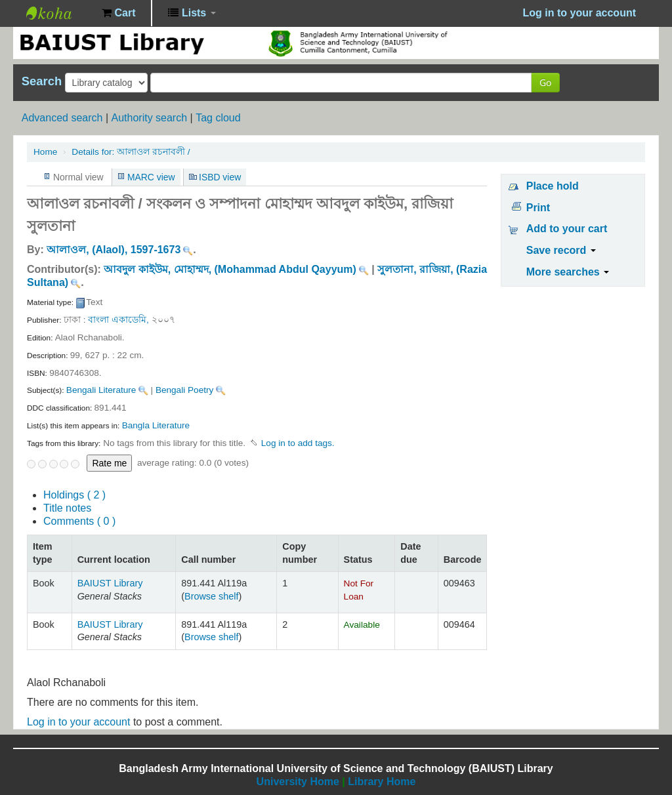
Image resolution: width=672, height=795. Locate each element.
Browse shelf (211, 596)
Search (42, 81)
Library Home (382, 782)
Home (45, 152)
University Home (298, 782)
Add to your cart (567, 229)
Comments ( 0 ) (79, 521)
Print (538, 208)
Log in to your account (78, 722)
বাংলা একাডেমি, (118, 320)
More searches (568, 272)
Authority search (149, 118)
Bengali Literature (101, 390)
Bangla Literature (156, 425)
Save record (561, 250)
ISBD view (220, 177)
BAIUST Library (59, 13)
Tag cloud (218, 118)
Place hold (553, 186)
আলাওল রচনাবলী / (131, 152)
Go (545, 82)
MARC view (151, 177)
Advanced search (62, 118)
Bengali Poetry (184, 390)
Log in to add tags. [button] (298, 443)
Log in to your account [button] (579, 13)
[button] (118, 13)
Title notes (67, 508)
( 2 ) (74, 495)
